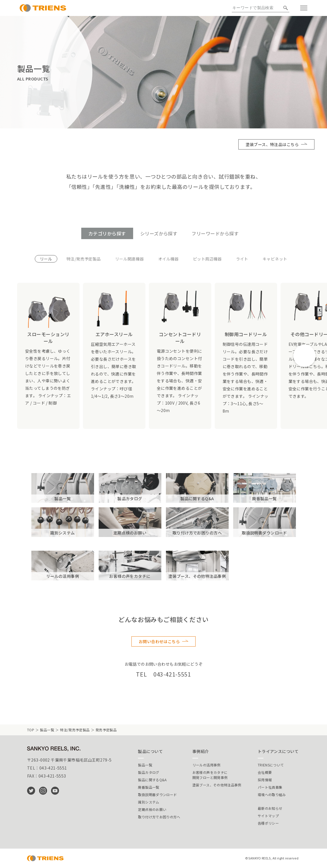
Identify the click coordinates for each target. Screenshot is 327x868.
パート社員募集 (270, 787)
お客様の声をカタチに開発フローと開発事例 (210, 775)
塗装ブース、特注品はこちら (272, 144)
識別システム (149, 802)
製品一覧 (47, 730)
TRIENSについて (271, 765)
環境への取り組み (272, 795)
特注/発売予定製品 (75, 730)
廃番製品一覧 (149, 787)
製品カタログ (149, 772)
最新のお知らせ (270, 808)
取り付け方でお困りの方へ (159, 817)
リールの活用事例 (207, 765)
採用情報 (265, 780)
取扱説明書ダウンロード (157, 795)
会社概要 (265, 772)
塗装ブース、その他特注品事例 (217, 785)
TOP (31, 730)
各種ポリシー (268, 823)
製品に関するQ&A (152, 780)
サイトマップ (268, 816)
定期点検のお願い (152, 809)
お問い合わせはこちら (159, 641)
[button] (304, 356)
